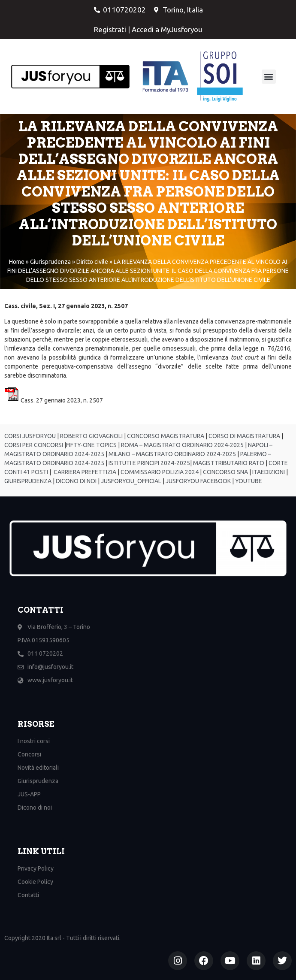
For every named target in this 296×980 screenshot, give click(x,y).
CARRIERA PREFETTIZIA (84, 472)
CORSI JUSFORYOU (30, 436)
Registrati (110, 29)
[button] (269, 77)
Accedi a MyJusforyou (167, 29)
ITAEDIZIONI (268, 472)
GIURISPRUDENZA (29, 481)
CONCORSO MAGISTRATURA (165, 436)
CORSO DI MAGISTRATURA (244, 436)
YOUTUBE (249, 481)
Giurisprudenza (50, 262)
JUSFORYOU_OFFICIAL (130, 481)
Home (17, 262)
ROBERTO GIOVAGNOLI (91, 436)
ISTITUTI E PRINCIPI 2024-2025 (149, 463)
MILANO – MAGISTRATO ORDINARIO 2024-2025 (172, 454)
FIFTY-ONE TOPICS (91, 445)
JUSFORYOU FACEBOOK (198, 481)
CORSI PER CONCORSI (34, 445)
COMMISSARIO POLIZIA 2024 (159, 472)
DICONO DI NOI (76, 481)
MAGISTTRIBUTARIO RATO (229, 463)
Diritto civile (92, 262)
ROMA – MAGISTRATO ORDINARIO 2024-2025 (182, 445)
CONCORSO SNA (225, 472)
